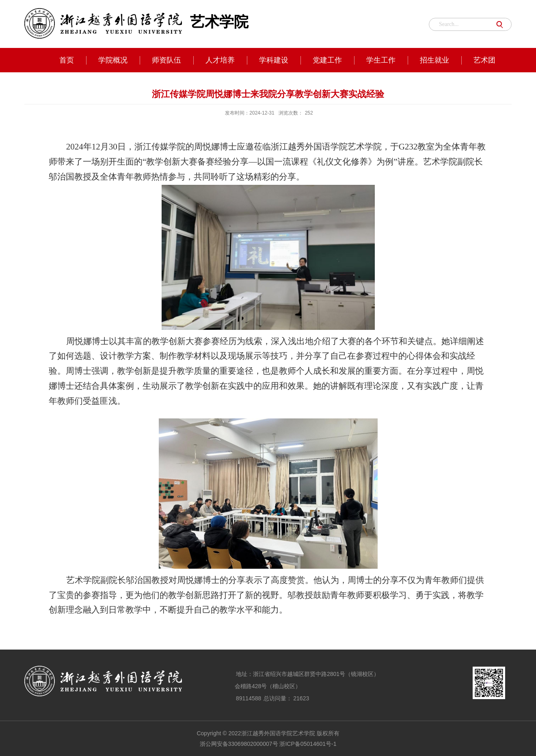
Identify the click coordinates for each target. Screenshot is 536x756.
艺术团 (484, 60)
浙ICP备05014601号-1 (308, 744)
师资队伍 (166, 60)
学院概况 (113, 60)
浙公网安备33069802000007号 (239, 744)
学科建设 (274, 60)
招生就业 (434, 60)
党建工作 (327, 60)
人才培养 (220, 60)
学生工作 (381, 60)
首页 (67, 60)
